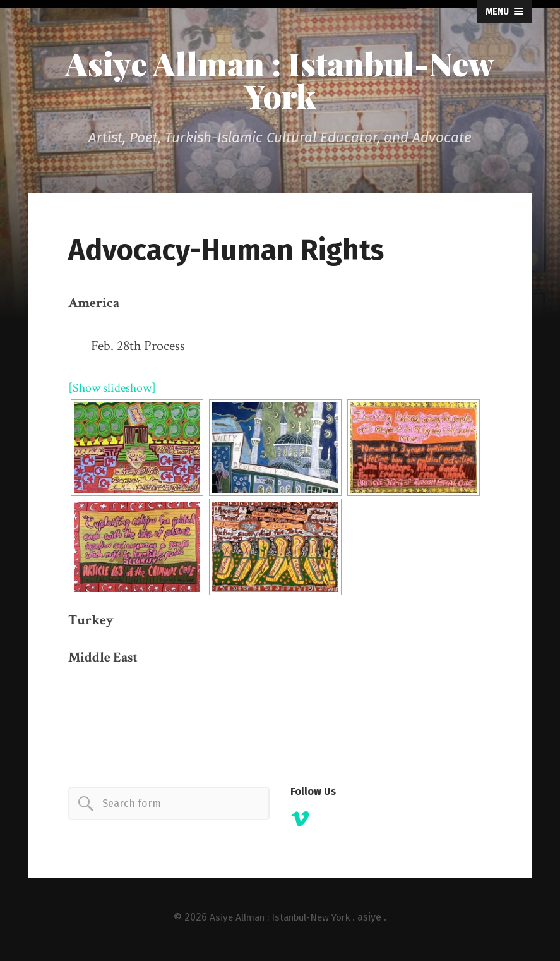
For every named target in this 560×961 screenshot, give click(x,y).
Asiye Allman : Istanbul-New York (280, 82)
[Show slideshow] (117, 391)
